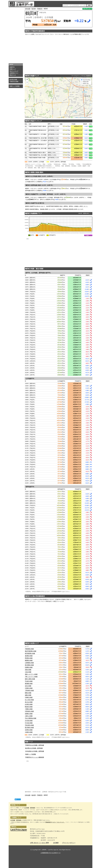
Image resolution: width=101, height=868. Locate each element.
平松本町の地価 (29, 725)
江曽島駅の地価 (29, 663)
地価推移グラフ (14, 73)
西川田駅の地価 (29, 665)
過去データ (13, 75)
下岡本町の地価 (29, 690)
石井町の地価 (29, 730)
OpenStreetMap (83, 117)
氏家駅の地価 (29, 667)
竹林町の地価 (29, 697)
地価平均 (12, 67)
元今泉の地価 (29, 721)
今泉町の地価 (29, 732)
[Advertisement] (16, 35)
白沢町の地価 (29, 704)
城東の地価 (28, 695)
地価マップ (13, 69)
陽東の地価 (28, 693)
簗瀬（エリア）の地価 (31, 674)
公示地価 (27, 808)
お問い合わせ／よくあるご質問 (39, 843)
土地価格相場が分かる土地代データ (50, 853)
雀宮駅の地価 (29, 656)
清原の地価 (28, 670)
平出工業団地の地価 (31, 718)
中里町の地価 (29, 688)
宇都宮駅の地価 (29, 649)
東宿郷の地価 (29, 684)
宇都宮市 (40, 9)
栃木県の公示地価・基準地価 (34, 748)
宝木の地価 (28, 686)
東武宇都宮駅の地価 (31, 651)
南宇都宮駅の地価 (30, 653)
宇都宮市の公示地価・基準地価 (35, 745)
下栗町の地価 (29, 709)
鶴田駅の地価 (29, 660)
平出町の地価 (29, 681)
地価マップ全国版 (15, 86)
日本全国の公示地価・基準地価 (35, 751)
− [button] (27, 82)
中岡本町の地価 (29, 711)
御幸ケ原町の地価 (30, 679)
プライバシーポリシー (69, 843)
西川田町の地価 (29, 728)
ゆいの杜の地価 (29, 700)
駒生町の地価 (29, 707)
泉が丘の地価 (29, 702)
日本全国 (28, 9)
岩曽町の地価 (29, 714)
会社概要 (56, 843)
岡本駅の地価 (29, 658)
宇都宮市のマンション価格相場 (35, 757)
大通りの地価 (29, 716)
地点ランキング (14, 71)
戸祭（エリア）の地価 (31, 677)
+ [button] (27, 80)
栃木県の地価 (13, 80)
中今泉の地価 (29, 723)
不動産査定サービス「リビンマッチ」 (55, 822)
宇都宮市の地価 (14, 81)
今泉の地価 (28, 672)
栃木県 (34, 9)
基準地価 (32, 808)
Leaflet (76, 117)
